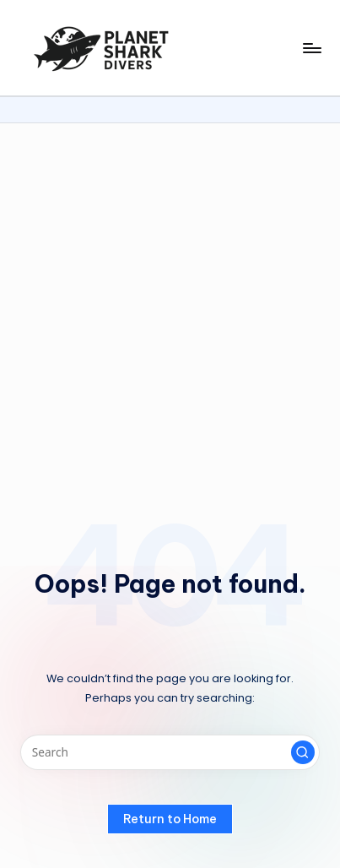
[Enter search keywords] (170, 752)
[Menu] (311, 48)
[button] (303, 752)
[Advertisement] (170, 302)
